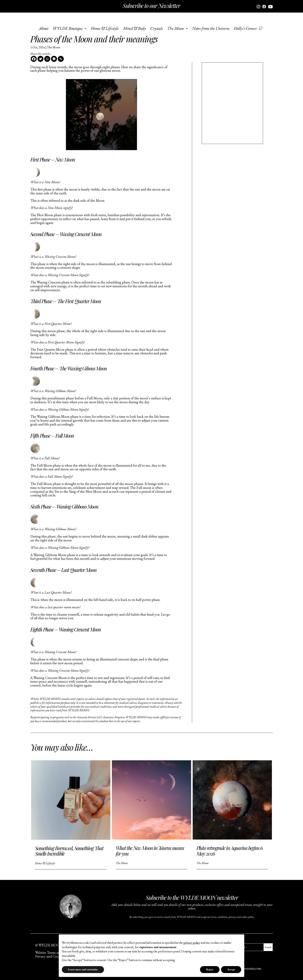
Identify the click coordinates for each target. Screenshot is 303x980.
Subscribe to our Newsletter (151, 6)
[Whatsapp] (47, 59)
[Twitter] (40, 59)
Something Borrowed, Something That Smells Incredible (69, 851)
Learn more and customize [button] (83, 969)
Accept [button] (231, 969)
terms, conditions (219, 917)
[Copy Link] (61, 59)
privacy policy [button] (192, 943)
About (44, 29)
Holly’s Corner (245, 29)
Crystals (157, 29)
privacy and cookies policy (241, 917)
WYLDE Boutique (68, 29)
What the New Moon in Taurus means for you (150, 851)
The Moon (176, 29)
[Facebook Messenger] (54, 59)
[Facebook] (34, 59)
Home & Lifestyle (105, 29)
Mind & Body (134, 29)
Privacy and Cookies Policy (54, 956)
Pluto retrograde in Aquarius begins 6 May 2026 (230, 851)
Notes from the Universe (211, 29)
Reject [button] (210, 969)
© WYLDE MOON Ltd (52, 945)
